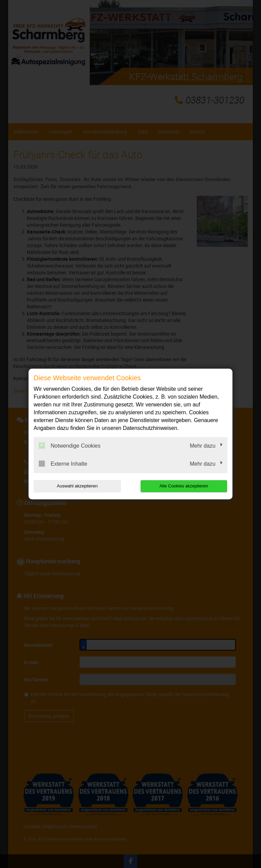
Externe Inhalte (63, 464)
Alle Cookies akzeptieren (184, 486)
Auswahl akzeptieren (77, 486)
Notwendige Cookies (70, 446)
